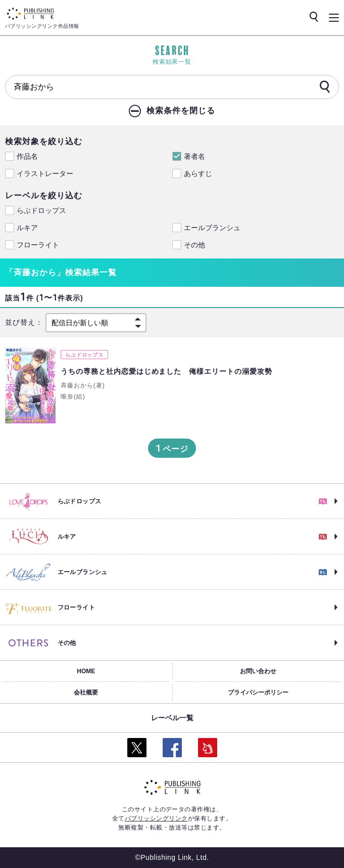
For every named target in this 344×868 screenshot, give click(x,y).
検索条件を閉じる (181, 111)
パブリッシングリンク (156, 818)
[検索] (325, 87)
